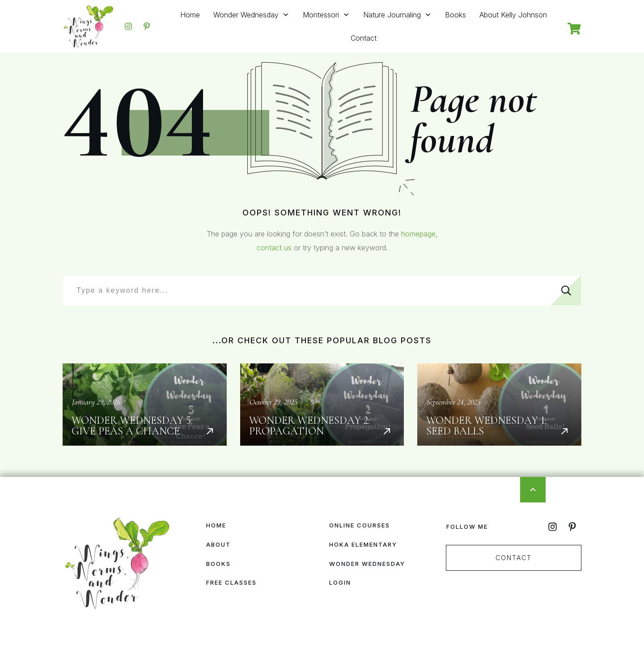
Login (340, 582)
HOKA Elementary (363, 544)
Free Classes (231, 582)
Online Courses (360, 525)
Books (218, 564)
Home (216, 525)
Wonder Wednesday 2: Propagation (322, 405)
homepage (418, 234)
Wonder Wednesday (367, 564)
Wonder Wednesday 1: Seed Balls (499, 405)
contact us (274, 248)
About (218, 544)
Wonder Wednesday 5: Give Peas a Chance (145, 405)
